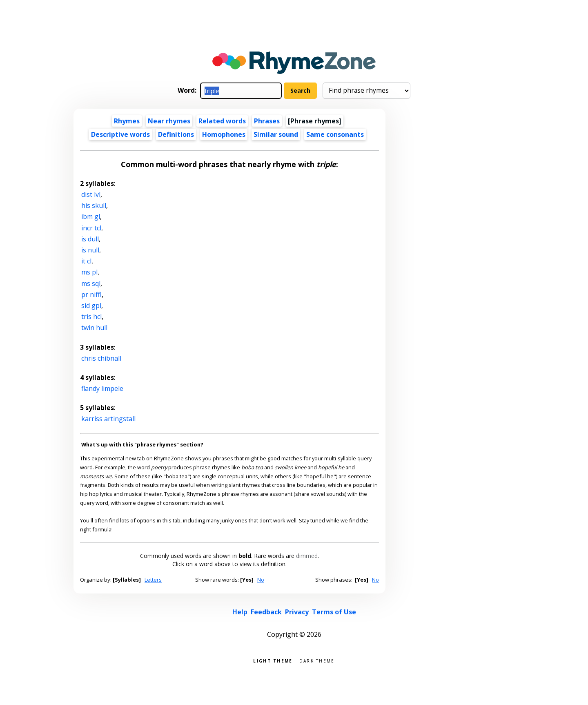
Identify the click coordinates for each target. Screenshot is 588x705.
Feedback (266, 612)
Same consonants (335, 134)
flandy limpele (102, 388)
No (261, 580)
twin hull (94, 328)
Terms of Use (334, 612)
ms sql (91, 283)
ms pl (89, 272)
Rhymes (127, 121)
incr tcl (91, 228)
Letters (153, 580)
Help (240, 612)
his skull (94, 205)
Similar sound (276, 134)
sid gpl (91, 306)
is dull (90, 239)
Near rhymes (169, 121)
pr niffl (91, 294)
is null (90, 250)
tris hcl (91, 317)
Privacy (297, 612)
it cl (86, 261)
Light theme (273, 660)
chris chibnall (101, 358)
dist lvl (91, 194)
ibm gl (91, 216)
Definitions (176, 134)
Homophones (224, 134)
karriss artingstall (108, 419)
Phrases (267, 121)
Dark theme (317, 660)
